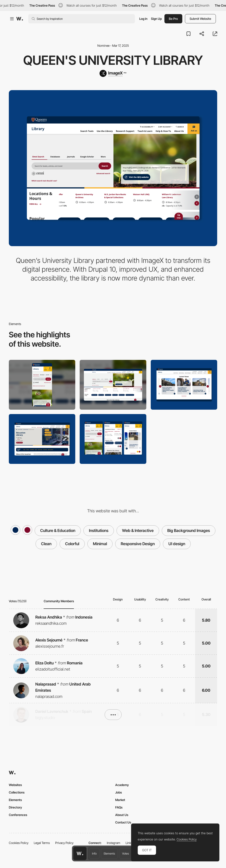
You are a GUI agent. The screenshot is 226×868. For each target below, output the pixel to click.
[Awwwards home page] (80, 853)
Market (120, 800)
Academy (122, 785)
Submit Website (200, 19)
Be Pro (173, 19)
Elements (109, 853)
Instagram (114, 843)
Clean (46, 544)
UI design (177, 544)
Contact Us (123, 822)
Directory (15, 807)
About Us (122, 815)
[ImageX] (113, 73)
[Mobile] (42, 385)
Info (94, 853)
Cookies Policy (19, 843)
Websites (15, 785)
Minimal (100, 544)
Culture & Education (58, 531)
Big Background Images (189, 531)
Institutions (99, 531)
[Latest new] (184, 385)
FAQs (119, 807)
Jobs (119, 792)
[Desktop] (113, 385)
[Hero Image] (42, 439)
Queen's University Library (113, 60)
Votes (125, 853)
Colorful (72, 544)
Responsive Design (138, 544)
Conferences (18, 815)
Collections (17, 792)
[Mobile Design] (113, 439)
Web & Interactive (138, 531)
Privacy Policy (64, 843)
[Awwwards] (20, 19)
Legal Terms (42, 843)
